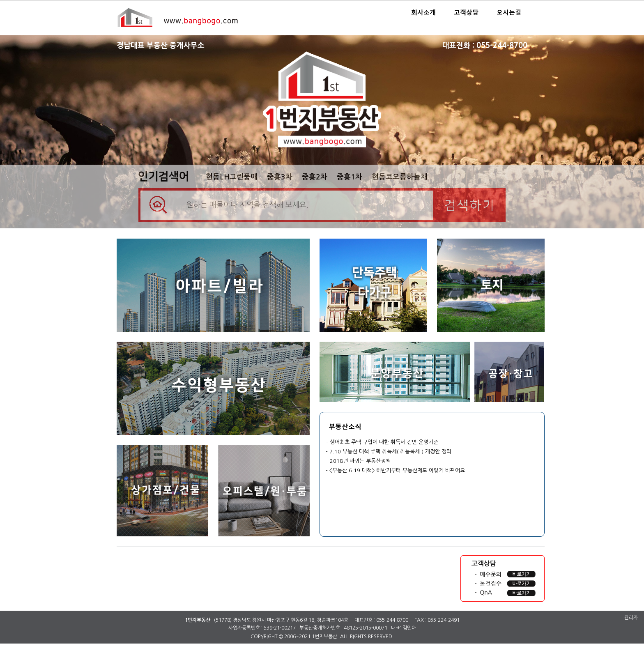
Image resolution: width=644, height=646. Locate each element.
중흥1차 (350, 177)
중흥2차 (315, 177)
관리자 (631, 618)
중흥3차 (280, 177)
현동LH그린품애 (232, 177)
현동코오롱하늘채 (400, 177)
